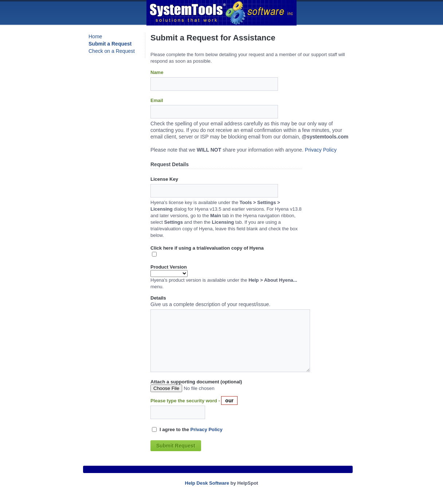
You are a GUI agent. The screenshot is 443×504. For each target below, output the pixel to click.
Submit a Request (110, 44)
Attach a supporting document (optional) (196, 382)
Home (95, 36)
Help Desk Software (207, 483)
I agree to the (191, 429)
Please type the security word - (186, 401)
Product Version (169, 267)
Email (157, 100)
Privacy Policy (321, 150)
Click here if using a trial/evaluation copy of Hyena (207, 248)
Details (158, 298)
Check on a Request (112, 51)
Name (157, 72)
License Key (164, 179)
